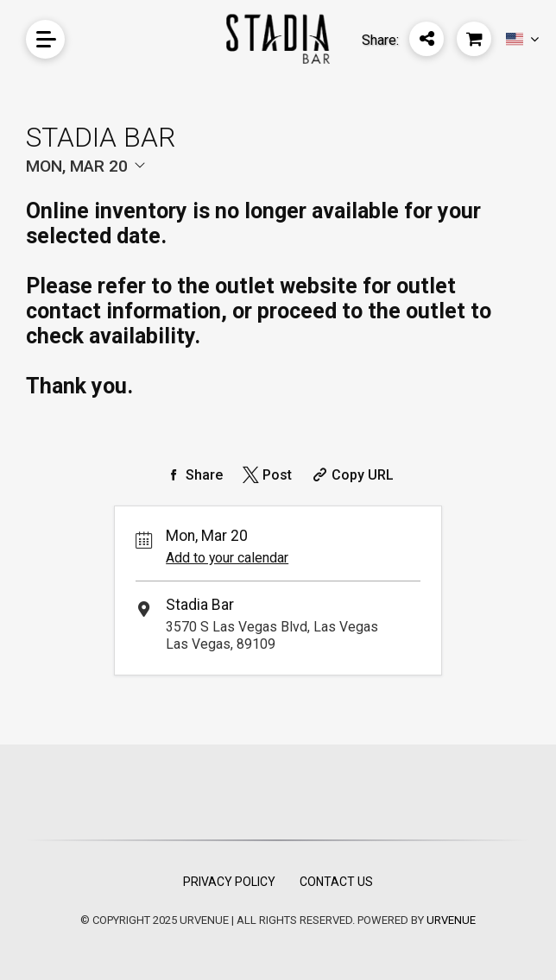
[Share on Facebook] (193, 475)
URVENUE (451, 920)
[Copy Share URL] (351, 475)
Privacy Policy (229, 882)
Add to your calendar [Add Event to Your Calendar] (227, 558)
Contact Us (336, 882)
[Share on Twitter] (265, 475)
